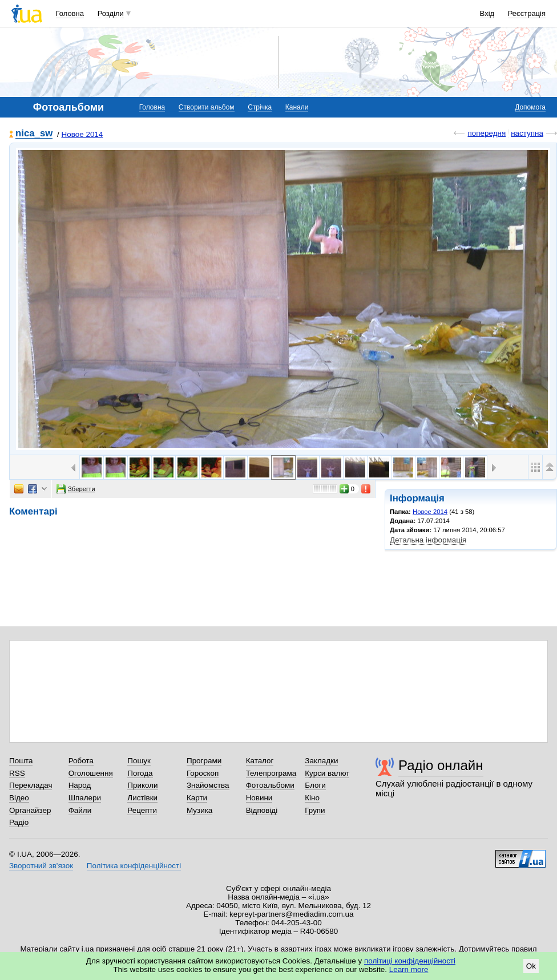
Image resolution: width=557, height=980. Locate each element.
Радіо (19, 822)
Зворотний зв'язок (41, 866)
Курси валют (327, 773)
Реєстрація (527, 13)
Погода (140, 773)
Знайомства (208, 785)
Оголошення (91, 773)
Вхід (487, 13)
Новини (259, 798)
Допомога (530, 107)
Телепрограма (271, 773)
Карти (197, 798)
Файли (80, 810)
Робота (81, 761)
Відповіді (262, 810)
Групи (315, 810)
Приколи (142, 785)
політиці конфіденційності (410, 961)
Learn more (409, 969)
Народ (80, 785)
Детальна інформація (428, 540)
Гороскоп (203, 773)
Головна (70, 13)
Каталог (260, 761)
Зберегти (76, 489)
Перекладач (31, 785)
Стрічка (260, 107)
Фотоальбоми (270, 785)
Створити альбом (207, 107)
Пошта (21, 761)
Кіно (312, 798)
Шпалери (85, 798)
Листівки (142, 798)
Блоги (315, 785)
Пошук (139, 761)
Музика (199, 810)
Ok (531, 966)
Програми (204, 761)
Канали (297, 107)
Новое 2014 (82, 134)
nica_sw (34, 134)
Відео (19, 798)
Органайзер (30, 810)
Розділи (111, 13)
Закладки (321, 761)
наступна (527, 133)
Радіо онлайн (441, 765)
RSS (17, 773)
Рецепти (142, 810)
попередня (487, 133)
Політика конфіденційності (134, 866)
